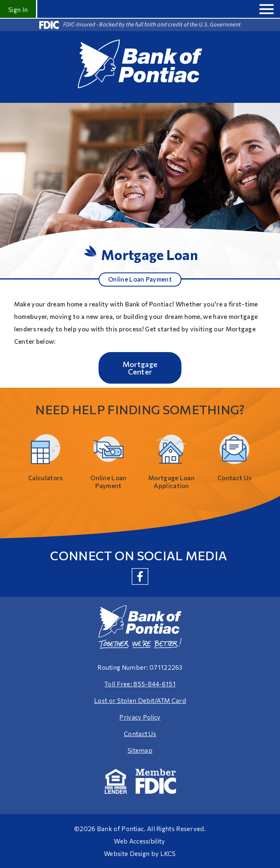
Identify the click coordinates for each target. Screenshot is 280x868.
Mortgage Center (140, 368)
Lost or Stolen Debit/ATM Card (140, 700)
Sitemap (140, 750)
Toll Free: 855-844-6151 (140, 684)
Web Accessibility (139, 841)
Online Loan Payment (140, 279)
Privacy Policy (140, 717)
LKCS (168, 853)
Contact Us (140, 734)
